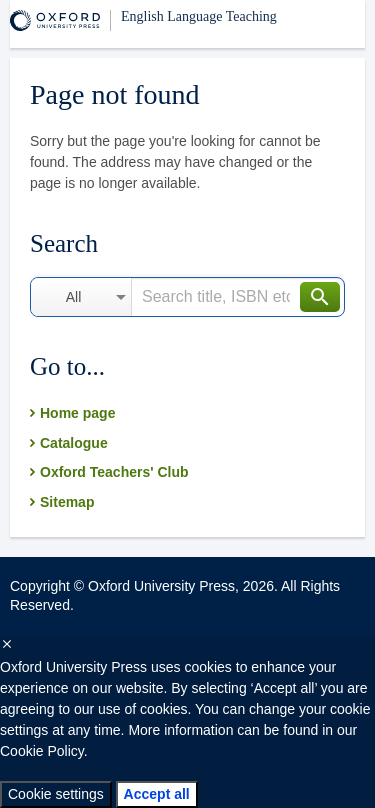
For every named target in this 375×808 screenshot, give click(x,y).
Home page (77, 413)
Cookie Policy (42, 751)
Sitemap (67, 502)
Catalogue (74, 443)
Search (320, 297)
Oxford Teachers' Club (114, 472)
